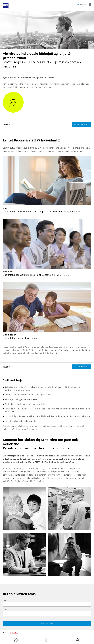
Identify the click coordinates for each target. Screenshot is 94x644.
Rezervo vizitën (47, 624)
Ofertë (5, 125)
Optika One (14, 633)
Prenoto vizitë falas (82, 124)
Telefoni (6, 610)
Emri (5, 600)
